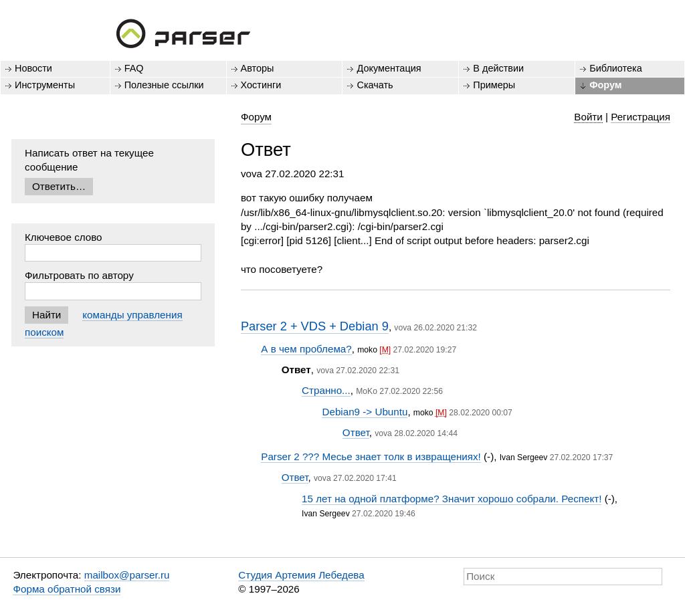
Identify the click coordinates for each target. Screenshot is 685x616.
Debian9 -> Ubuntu (365, 412)
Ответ (356, 432)
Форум (605, 85)
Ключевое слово (64, 237)
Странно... (326, 390)
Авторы (258, 68)
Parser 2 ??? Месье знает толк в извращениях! (371, 456)
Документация (389, 68)
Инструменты (45, 85)
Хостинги (261, 85)
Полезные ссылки (164, 85)
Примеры (494, 85)
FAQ (134, 68)
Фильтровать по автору (79, 275)
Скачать (375, 85)
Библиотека (616, 68)
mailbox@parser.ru (127, 575)
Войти (588, 117)
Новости (33, 68)
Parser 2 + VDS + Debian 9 (315, 326)
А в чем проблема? (306, 349)
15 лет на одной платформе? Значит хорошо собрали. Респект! (452, 499)
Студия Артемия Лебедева (301, 575)
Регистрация (641, 117)
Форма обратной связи (67, 589)
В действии (498, 68)
